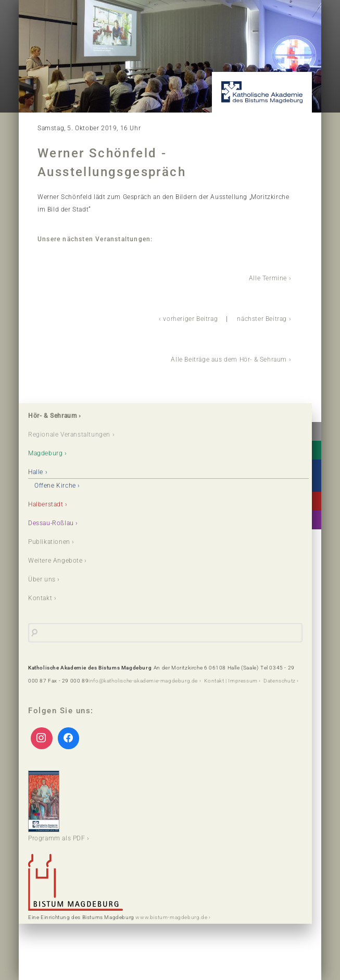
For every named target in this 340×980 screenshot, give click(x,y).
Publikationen (49, 542)
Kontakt (40, 598)
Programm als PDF (57, 806)
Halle (36, 472)
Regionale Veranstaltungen (69, 435)
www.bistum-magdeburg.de (171, 917)
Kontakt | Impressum (231, 681)
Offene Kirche (55, 486)
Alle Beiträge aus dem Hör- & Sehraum (229, 359)
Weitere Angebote (55, 561)
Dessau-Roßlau (51, 523)
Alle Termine (268, 278)
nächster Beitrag (262, 319)
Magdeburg (45, 453)
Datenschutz (280, 681)
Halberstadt (46, 504)
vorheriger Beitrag (190, 319)
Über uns (42, 579)
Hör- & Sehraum (52, 416)
